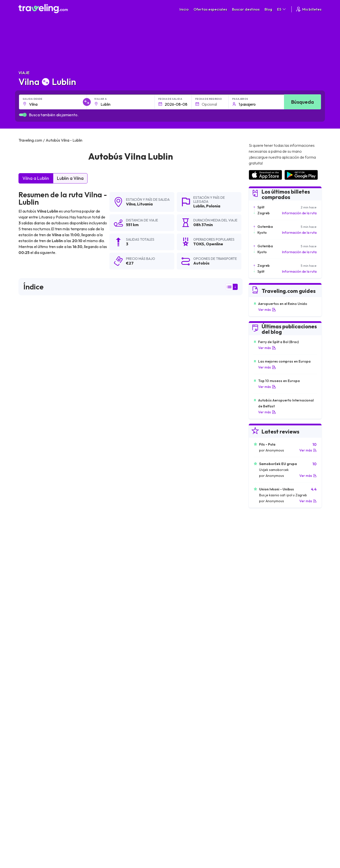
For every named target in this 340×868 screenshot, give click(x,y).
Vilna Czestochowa (110, 725)
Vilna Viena (103, 741)
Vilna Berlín (103, 700)
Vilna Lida (102, 750)
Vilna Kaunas (31, 674)
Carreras (259, 786)
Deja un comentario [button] (215, 601)
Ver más (267, 310)
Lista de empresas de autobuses (277, 796)
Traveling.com (100, 845)
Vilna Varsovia (180, 666)
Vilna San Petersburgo (113, 691)
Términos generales (196, 786)
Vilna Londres (31, 708)
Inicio (184, 9)
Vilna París (29, 741)
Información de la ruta (299, 213)
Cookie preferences (196, 796)
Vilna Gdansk (31, 700)
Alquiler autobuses (267, 801)
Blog (268, 9)
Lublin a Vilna (70, 178)
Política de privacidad (197, 791)
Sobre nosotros (121, 791)
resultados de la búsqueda (206, 327)
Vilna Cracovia (32, 691)
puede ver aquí (61, 496)
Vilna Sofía (177, 725)
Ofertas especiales (210, 9)
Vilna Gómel (104, 716)
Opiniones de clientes (269, 791)
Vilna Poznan (31, 725)
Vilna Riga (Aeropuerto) (188, 750)
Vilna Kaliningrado (109, 674)
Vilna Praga (178, 708)
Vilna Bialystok (180, 683)
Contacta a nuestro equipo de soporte (62, 806)
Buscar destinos (246, 9)
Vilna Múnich (30, 750)
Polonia (213, 206)
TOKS (26, 387)
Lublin (199, 206)
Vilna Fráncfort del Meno (189, 733)
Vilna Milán (177, 741)
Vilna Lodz (103, 708)
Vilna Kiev (28, 683)
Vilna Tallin (177, 674)
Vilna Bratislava (181, 716)
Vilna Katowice (107, 733)
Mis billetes (308, 9)
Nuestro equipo (120, 796)
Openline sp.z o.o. (38, 412)
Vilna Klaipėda (106, 683)
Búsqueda (303, 102)
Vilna (131, 204)
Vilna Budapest (33, 716)
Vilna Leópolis (180, 700)
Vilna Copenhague (35, 733)
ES (282, 9)
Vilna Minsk (103, 666)
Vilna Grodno (179, 691)
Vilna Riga (28, 666)
